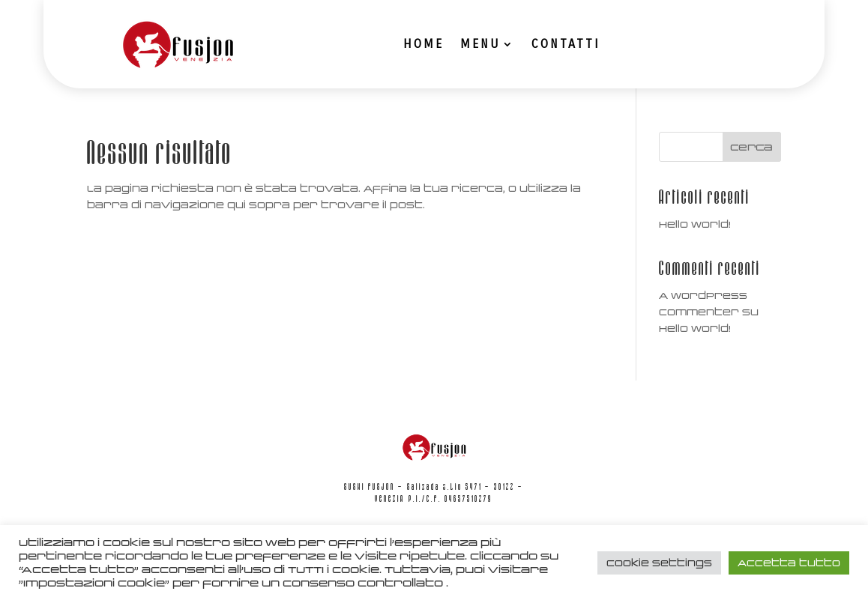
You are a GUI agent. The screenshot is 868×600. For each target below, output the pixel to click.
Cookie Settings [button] (659, 563)
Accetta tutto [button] (789, 563)
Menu (480, 44)
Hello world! (695, 224)
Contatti (566, 44)
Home (424, 44)
